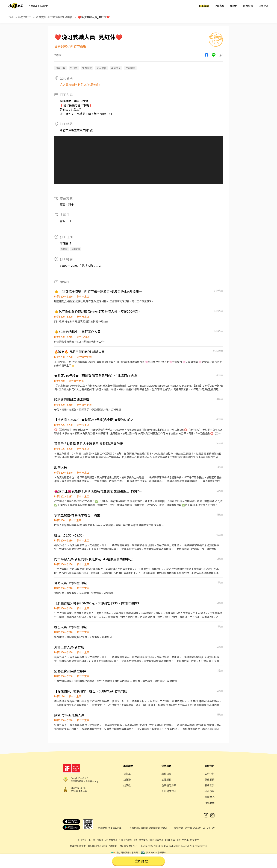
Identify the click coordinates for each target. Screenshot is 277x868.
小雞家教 (219, 6)
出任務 (92, 840)
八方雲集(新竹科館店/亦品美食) (55, 17)
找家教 (127, 785)
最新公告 (248, 6)
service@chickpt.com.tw (154, 828)
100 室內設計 (126, 840)
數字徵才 (195, 840)
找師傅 (100, 840)
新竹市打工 (25, 17)
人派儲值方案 (169, 791)
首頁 (11, 17)
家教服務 (210, 779)
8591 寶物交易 (141, 840)
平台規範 (210, 791)
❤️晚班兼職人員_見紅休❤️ (94, 17)
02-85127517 (116, 828)
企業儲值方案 (169, 785)
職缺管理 (166, 774)
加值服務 (166, 779)
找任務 (127, 779)
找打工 (127, 774)
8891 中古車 (183, 840)
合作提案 (210, 803)
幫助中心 (210, 797)
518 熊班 (82, 840)
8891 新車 (170, 840)
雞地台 (234, 6)
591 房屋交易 (111, 840)
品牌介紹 (210, 774)
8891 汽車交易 (156, 840)
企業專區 (264, 6)
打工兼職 (204, 6)
